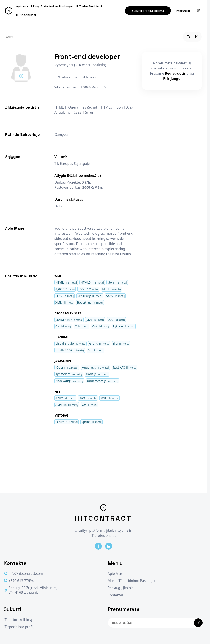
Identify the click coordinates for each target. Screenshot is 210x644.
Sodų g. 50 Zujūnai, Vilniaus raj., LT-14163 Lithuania (31, 590)
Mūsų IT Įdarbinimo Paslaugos (52, 6)
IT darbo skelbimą (18, 620)
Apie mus (22, 6)
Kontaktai (115, 595)
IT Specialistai (26, 15)
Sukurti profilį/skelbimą (148, 11)
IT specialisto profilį (19, 627)
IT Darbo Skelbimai (89, 6)
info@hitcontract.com (23, 574)
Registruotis (175, 73)
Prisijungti (183, 11)
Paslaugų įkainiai (121, 588)
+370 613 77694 (19, 581)
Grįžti (10, 37)
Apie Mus (115, 574)
